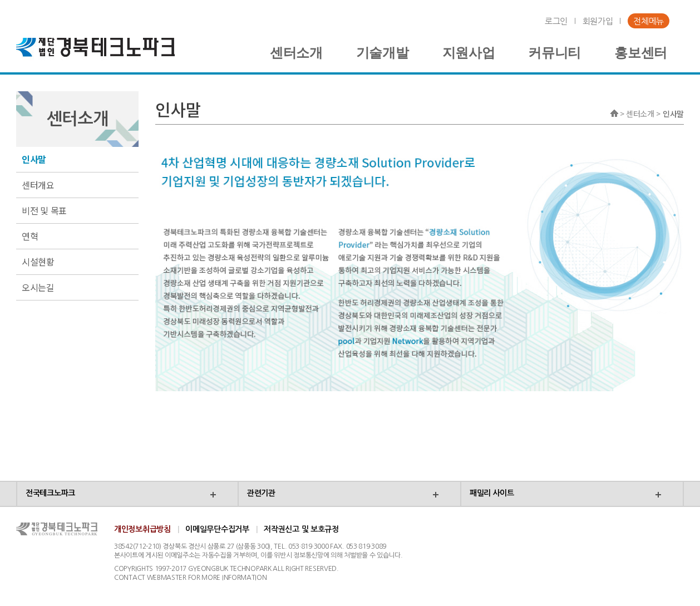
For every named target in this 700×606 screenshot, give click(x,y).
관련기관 (261, 493)
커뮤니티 (554, 53)
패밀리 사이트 (492, 493)
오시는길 (38, 287)
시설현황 (38, 262)
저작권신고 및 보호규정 (301, 529)
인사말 (34, 159)
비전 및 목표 (44, 210)
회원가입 (598, 21)
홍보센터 (641, 53)
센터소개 (296, 53)
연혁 (30, 236)
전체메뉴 (649, 21)
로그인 (556, 21)
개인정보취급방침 (142, 529)
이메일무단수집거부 (217, 529)
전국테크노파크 (50, 493)
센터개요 (38, 185)
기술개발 (383, 53)
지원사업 (469, 53)
